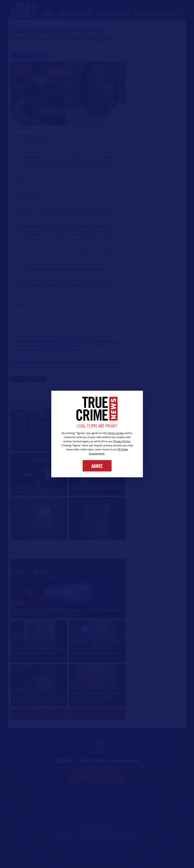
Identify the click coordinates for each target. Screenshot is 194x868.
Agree (97, 466)
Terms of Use (116, 433)
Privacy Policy (122, 441)
